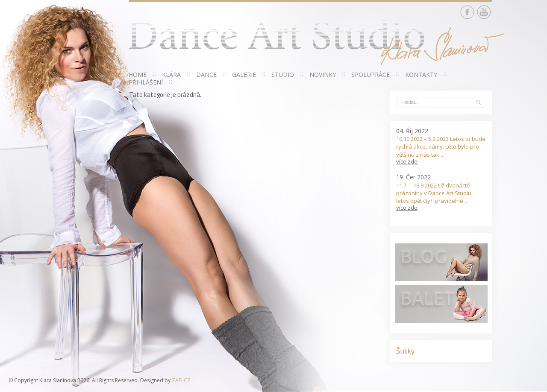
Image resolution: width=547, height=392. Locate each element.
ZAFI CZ (181, 380)
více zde (407, 161)
